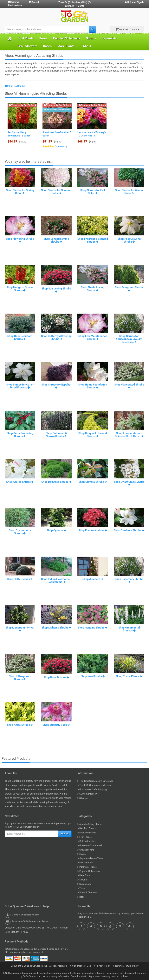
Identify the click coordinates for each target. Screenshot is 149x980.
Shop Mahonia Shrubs (56, 628)
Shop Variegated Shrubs (129, 386)
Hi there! (135, 2)
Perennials (109, 38)
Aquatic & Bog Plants (89, 824)
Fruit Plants (26, 38)
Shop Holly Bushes (20, 579)
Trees (43, 38)
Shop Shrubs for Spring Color (20, 192)
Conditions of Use (81, 966)
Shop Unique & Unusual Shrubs (93, 435)
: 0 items (127, 29)
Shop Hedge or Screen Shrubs (20, 289)
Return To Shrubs (15, 86)
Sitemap (83, 798)
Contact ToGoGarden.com (26, 915)
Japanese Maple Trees (90, 858)
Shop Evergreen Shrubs (129, 289)
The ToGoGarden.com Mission (94, 785)
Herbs (81, 854)
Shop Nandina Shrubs (93, 628)
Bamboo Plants (87, 828)
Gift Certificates (86, 841)
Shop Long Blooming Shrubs (56, 240)
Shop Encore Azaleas (93, 530)
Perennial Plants (87, 867)
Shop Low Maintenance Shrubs (93, 337)
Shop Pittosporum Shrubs (20, 678)
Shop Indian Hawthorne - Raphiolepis (56, 580)
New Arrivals (85, 863)
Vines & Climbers (87, 893)
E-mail (34, 2)
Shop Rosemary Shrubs (129, 580)
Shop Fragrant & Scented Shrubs (93, 240)
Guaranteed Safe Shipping (92, 789)
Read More (56, 807)
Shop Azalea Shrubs (20, 482)
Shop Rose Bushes (56, 677)
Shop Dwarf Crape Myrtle (129, 483)
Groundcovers (27, 46)
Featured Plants (87, 833)
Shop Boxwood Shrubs (56, 482)
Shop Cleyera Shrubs (93, 482)
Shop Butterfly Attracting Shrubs (56, 337)
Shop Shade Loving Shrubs (93, 289)
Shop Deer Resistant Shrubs (20, 337)
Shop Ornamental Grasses (129, 629)
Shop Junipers (93, 579)
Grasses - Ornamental (90, 845)
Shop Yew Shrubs (93, 676)
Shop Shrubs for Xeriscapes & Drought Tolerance (129, 339)
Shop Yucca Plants (129, 676)
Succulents (84, 884)
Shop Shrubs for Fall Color (93, 192)
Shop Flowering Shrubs (20, 240)
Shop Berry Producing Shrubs (20, 435)
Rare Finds (84, 875)
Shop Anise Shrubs (20, 725)
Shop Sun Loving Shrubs (56, 290)
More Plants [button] (67, 46)
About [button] (88, 46)
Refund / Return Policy (126, 966)
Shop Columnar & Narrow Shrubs (56, 435)
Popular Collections (67, 38)
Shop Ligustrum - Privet (20, 629)
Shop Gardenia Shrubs (129, 530)
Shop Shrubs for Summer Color (56, 192)
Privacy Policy (102, 966)
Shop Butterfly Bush (56, 725)
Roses (47, 46)
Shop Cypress (56, 530)
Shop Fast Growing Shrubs (129, 240)
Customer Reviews (88, 794)
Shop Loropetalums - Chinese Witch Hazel (129, 435)
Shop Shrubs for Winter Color (129, 192)
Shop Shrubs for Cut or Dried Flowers (20, 386)
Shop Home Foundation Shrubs (93, 386)
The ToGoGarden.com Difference (95, 781)
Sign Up (65, 834)
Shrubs (91, 38)
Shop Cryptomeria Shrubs (20, 532)
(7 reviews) (61, 146)
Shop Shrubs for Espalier (56, 386)
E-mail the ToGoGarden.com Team (30, 921)
